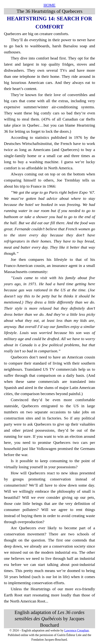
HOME (50, 5)
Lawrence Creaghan (76, 630)
